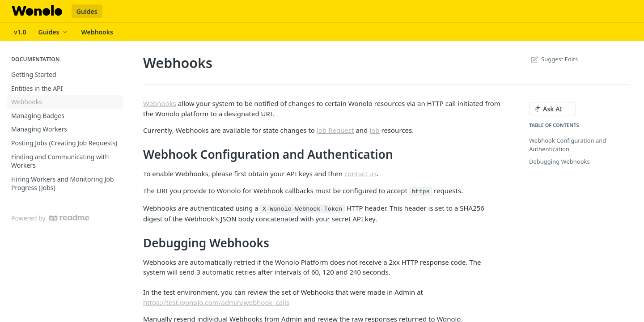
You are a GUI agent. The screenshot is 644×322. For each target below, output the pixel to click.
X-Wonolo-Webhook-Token (302, 209)
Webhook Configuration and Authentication (568, 145)
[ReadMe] (69, 218)
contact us (360, 174)
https (421, 192)
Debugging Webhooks (559, 161)
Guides (87, 11)
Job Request (335, 130)
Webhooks (160, 103)
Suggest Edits (553, 59)
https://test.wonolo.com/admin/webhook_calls (216, 302)
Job (374, 130)
